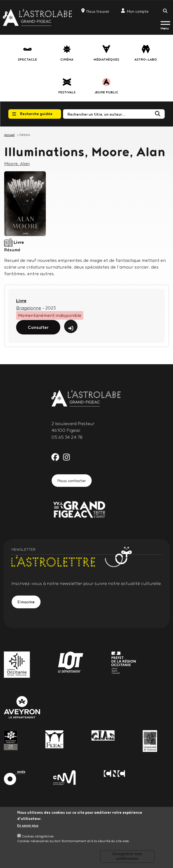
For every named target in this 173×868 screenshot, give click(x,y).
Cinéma (67, 59)
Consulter (38, 327)
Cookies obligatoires (38, 836)
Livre (21, 301)
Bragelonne (29, 308)
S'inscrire (26, 602)
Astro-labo (146, 59)
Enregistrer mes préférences (127, 856)
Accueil (9, 135)
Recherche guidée (32, 114)
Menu (165, 28)
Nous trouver (96, 11)
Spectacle (27, 59)
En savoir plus (28, 825)
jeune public (106, 92)
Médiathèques (106, 59)
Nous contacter (72, 481)
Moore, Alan (17, 163)
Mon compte (135, 11)
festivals (67, 92)
